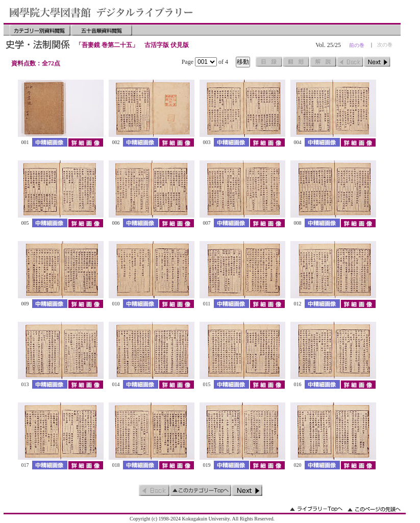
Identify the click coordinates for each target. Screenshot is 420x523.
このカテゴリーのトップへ (201, 490)
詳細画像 (85, 142)
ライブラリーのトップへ (316, 509)
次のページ (377, 62)
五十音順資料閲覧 (102, 30)
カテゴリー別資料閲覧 (40, 30)
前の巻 (357, 45)
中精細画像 (50, 142)
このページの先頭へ (374, 509)
